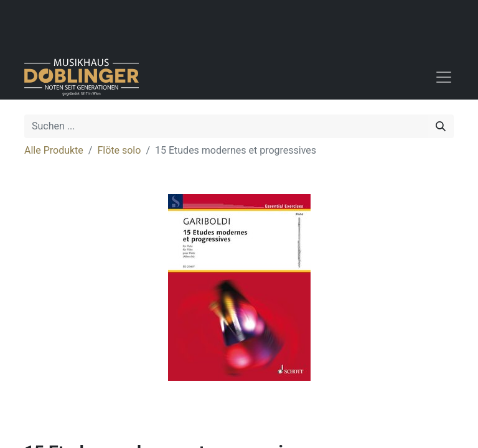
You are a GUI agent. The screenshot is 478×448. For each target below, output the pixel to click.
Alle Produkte (54, 150)
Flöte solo (119, 150)
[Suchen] (441, 126)
